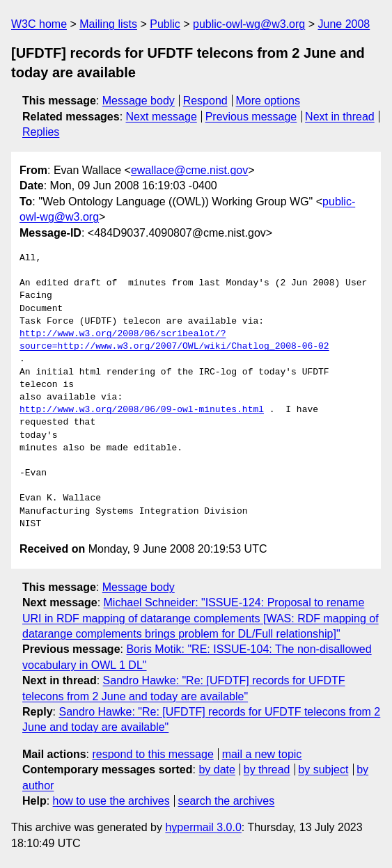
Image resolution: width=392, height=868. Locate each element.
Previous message (251, 117)
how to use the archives (111, 801)
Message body (139, 101)
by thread (267, 770)
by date (217, 770)
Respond (205, 101)
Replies (41, 132)
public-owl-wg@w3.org (249, 24)
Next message (162, 117)
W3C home (39, 24)
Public (165, 24)
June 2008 (344, 24)
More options (268, 101)
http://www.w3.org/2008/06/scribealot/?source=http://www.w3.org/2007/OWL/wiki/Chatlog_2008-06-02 (174, 340)
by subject (323, 770)
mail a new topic (262, 754)
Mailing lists (108, 24)
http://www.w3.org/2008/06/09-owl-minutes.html (142, 410)
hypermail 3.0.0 (203, 827)
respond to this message (152, 754)
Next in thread (340, 117)
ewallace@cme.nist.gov (189, 170)
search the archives (227, 801)
